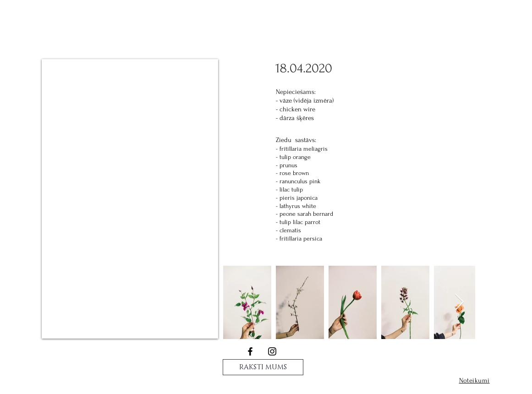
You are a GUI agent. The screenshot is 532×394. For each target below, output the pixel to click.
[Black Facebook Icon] (250, 351)
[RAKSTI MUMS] (263, 367)
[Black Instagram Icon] (272, 351)
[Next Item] (459, 303)
